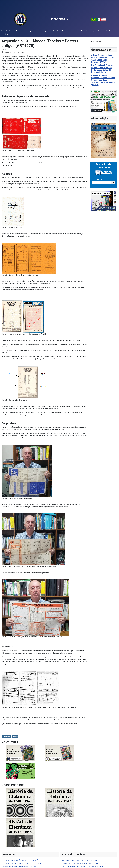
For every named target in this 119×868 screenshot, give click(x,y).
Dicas (64, 31)
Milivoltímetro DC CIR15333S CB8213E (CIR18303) (79, 860)
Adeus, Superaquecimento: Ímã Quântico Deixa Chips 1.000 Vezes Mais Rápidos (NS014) (103, 59)
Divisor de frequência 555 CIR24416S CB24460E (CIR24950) (83, 866)
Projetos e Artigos (97, 31)
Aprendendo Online (16, 31)
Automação (29, 31)
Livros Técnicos (73, 31)
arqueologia (6, 736)
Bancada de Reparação (43, 31)
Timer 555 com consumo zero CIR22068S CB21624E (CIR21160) (84, 863)
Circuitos (56, 31)
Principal (4, 31)
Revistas (108, 31)
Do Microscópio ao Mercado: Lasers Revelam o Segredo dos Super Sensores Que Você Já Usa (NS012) (103, 80)
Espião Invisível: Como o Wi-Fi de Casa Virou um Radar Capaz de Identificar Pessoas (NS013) (103, 69)
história (15, 736)
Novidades (85, 31)
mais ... (6, 34)
